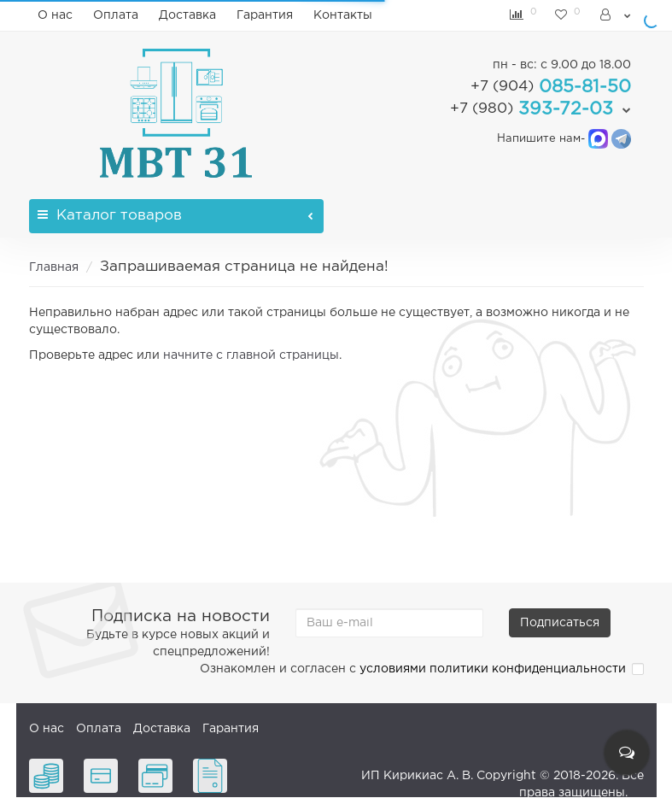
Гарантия (265, 15)
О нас (55, 15)
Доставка (187, 15)
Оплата (116, 15)
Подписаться (560, 623)
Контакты (343, 15)
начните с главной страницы (251, 355)
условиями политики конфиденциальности (493, 669)
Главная (54, 267)
